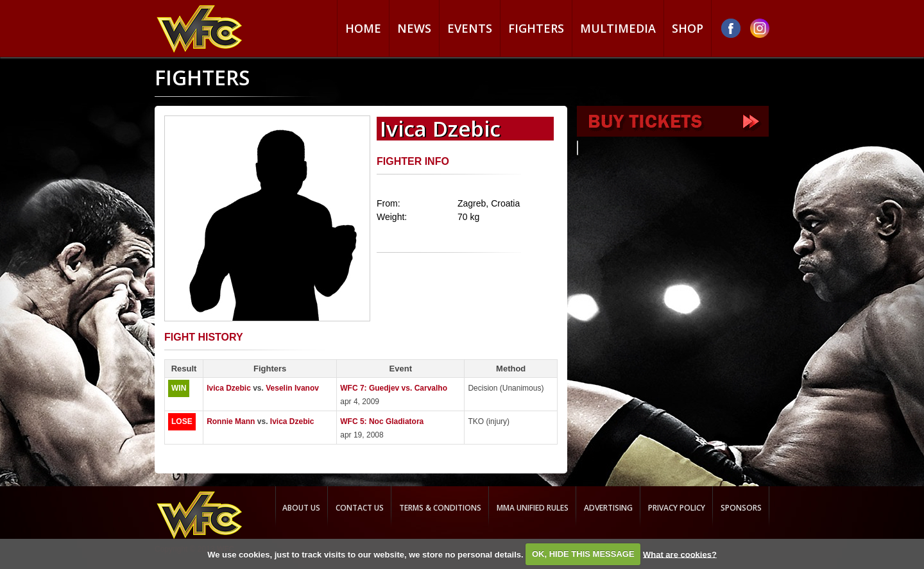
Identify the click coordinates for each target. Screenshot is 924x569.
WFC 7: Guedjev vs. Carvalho (394, 388)
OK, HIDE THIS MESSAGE (583, 554)
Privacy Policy (677, 508)
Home (363, 28)
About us (301, 508)
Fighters (536, 28)
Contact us (360, 508)
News (414, 28)
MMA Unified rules (533, 508)
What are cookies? (680, 554)
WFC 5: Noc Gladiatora (382, 421)
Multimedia (618, 28)
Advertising (608, 508)
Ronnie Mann (231, 421)
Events (470, 28)
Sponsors (741, 508)
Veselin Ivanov (292, 388)
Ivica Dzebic (229, 388)
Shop (688, 28)
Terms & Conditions (440, 508)
